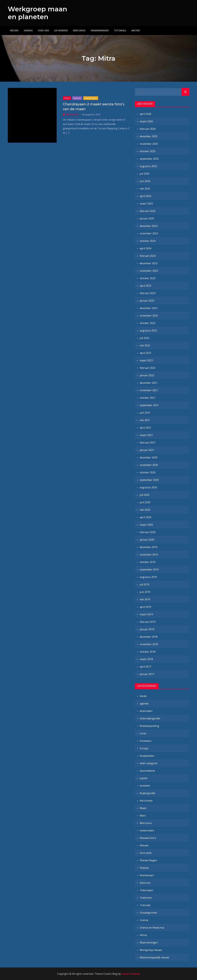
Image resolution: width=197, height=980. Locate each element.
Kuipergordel (147, 793)
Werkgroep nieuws (151, 950)
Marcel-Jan (72, 114)
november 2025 (149, 144)
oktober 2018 (148, 652)
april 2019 (145, 607)
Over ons (43, 30)
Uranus (144, 920)
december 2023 (149, 263)
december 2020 (149, 457)
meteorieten (147, 830)
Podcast (144, 868)
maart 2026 (146, 121)
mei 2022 (145, 345)
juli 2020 (145, 495)
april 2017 (145, 667)
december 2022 (149, 308)
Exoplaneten (147, 756)
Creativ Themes (131, 974)
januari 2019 (147, 629)
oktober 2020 (148, 472)
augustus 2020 (148, 487)
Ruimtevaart (91, 98)
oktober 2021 (148, 398)
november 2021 (149, 390)
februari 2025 (148, 211)
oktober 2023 (148, 278)
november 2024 (149, 233)
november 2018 (149, 644)
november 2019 (149, 555)
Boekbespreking (149, 726)
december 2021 (149, 383)
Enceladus (146, 741)
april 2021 (145, 428)
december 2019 (149, 547)
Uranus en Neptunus (152, 928)
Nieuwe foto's (148, 838)
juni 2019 (145, 592)
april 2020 (145, 517)
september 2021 (149, 405)
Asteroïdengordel (150, 718)
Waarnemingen (100, 30)
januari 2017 (147, 674)
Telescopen (146, 890)
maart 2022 (146, 360)
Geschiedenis (147, 771)
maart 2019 (146, 614)
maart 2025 (146, 204)
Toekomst (146, 898)
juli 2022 (145, 338)
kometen (145, 786)
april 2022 (145, 353)
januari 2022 (147, 375)
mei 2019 (145, 599)
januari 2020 (147, 540)
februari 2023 (148, 293)
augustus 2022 (148, 331)
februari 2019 (148, 622)
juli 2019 (145, 584)
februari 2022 (148, 368)
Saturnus (145, 883)
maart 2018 (146, 659)
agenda (144, 703)
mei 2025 (145, 189)
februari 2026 (148, 129)
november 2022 (149, 316)
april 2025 (145, 196)
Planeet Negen (148, 860)
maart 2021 (146, 435)
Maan (67, 98)
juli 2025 (145, 174)
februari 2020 (148, 532)
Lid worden (61, 30)
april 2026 (145, 114)
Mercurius (79, 30)
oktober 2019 (148, 562)
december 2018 (149, 637)
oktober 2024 (148, 241)
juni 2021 (145, 413)
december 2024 (149, 226)
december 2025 (149, 136)
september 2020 (149, 480)
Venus (143, 935)
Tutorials (120, 30)
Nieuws (14, 30)
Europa (144, 748)
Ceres (143, 733)
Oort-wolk (146, 853)
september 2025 (149, 159)
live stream (146, 801)
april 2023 (145, 286)
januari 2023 (147, 301)
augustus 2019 (148, 577)
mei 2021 (145, 420)
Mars (143, 816)
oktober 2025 (148, 151)
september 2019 (149, 570)
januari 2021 (147, 450)
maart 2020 (146, 525)
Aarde (143, 696)
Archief (136, 30)
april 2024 (145, 248)
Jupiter (144, 778)
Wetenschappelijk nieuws (154, 957)
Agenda (28, 30)
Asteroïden (146, 711)
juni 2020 (145, 502)
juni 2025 (145, 181)
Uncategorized (148, 913)
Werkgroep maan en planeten (37, 13)
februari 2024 (148, 256)
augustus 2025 (148, 166)
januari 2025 (147, 218)
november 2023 (149, 271)
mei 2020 (145, 510)
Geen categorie (149, 763)
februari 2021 (148, 443)
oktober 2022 (148, 323)
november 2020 (149, 465)
